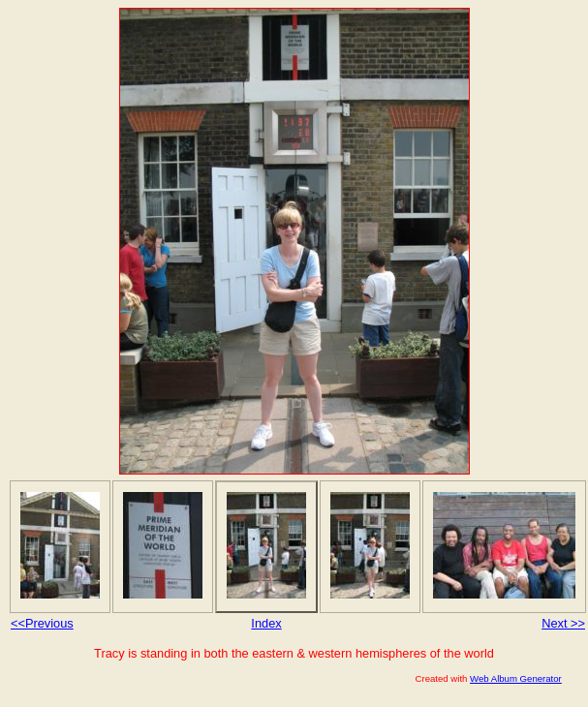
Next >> (563, 623)
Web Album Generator (516, 678)
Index (266, 623)
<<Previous (42, 623)
